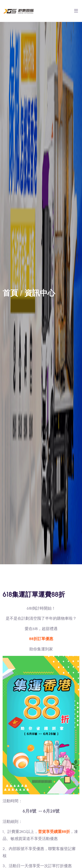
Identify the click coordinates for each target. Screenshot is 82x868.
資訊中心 (40, 293)
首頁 (10, 293)
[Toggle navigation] (76, 12)
